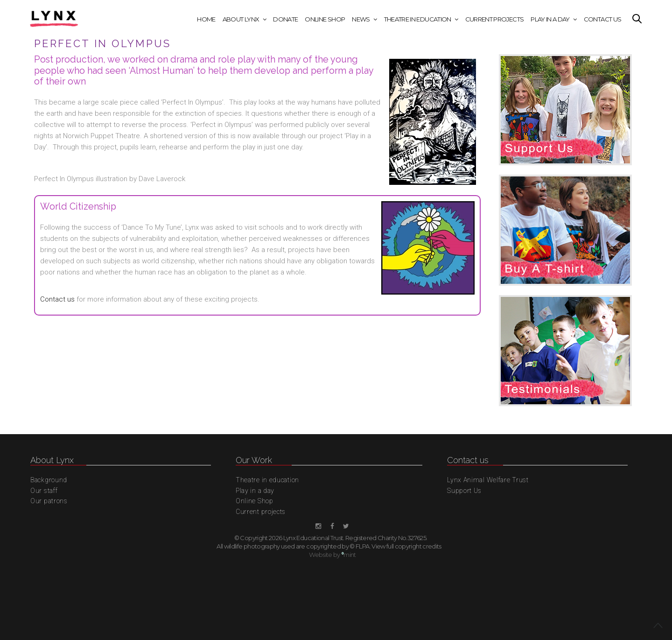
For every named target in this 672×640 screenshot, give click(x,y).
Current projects (495, 19)
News (361, 19)
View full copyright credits (406, 546)
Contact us (57, 299)
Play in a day (550, 19)
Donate (285, 19)
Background (49, 480)
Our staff (44, 491)
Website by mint (332, 555)
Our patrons (49, 501)
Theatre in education (418, 19)
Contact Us (603, 19)
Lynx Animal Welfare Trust (488, 480)
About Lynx (241, 19)
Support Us (464, 491)
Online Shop (325, 19)
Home (206, 19)
